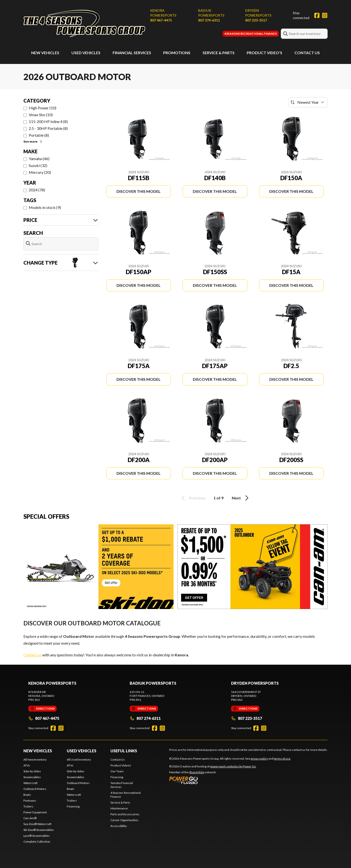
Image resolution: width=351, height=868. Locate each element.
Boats (27, 795)
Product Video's (264, 53)
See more (33, 141)
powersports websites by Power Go (233, 766)
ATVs (27, 765)
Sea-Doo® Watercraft (37, 824)
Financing (73, 806)
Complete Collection (37, 842)
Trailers (28, 806)
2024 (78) (37, 190)
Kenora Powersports (163, 13)
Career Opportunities (124, 820)
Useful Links (124, 751)
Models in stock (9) (45, 207)
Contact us (32, 655)
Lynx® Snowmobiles (37, 836)
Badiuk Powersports (211, 13)
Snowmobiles (32, 777)
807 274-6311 (209, 20)
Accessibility (119, 826)
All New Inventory (35, 759)
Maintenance (119, 808)
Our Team (117, 771)
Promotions (177, 53)
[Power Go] (213, 780)
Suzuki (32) (38, 165)
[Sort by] (308, 102)
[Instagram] (325, 15)
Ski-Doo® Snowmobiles (39, 830)
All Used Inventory (79, 759)
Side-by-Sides (32, 771)
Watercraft (30, 783)
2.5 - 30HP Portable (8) (48, 128)
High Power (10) (43, 108)
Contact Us (307, 53)
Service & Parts (219, 53)
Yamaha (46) (39, 159)
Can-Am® (30, 818)
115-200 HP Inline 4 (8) (48, 121)
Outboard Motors (35, 789)
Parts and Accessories (125, 814)
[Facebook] (317, 15)
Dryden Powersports (258, 13)
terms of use (282, 759)
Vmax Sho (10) (41, 115)
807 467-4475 (161, 20)
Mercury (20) (40, 172)
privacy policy (259, 759)
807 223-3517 (256, 20)
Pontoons (30, 801)
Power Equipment (35, 812)
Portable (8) (39, 135)
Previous (193, 498)
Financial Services (132, 53)
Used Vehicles (86, 53)
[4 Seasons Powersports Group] (84, 24)
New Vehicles (45, 53)
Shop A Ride (197, 772)
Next (241, 498)
